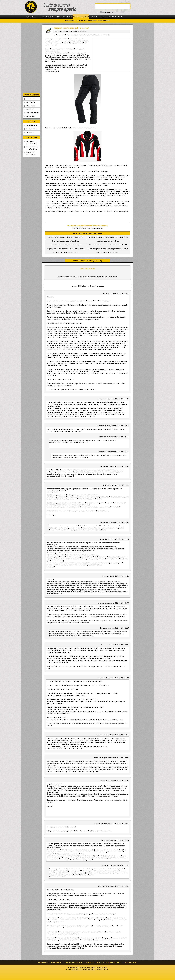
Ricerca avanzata (107, 12)
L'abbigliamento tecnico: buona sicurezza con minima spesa (108, 237)
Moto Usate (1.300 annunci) (32, 142)
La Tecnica (30, 109)
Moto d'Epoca (31, 116)
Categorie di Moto (33, 113)
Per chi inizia (31, 102)
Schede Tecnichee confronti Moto (32, 148)
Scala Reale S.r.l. (77, 970)
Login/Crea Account (88, 269)
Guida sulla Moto (81, 17)
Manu (63, 31)
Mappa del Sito (73, 968)
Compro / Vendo (115, 17)
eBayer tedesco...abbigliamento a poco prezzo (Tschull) (66, 249)
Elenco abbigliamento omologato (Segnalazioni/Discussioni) (108, 249)
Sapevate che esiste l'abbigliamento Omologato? (66, 245)
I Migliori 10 (31, 132)
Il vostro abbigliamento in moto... (108, 252)
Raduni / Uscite (98, 17)
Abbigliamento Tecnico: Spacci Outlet (66, 252)
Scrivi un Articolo (32, 129)
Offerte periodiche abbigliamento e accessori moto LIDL (108, 245)
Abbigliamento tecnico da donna (108, 241)
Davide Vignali (90, 970)
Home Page (30, 17)
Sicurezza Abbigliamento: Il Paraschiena (66, 241)
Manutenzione (31, 106)
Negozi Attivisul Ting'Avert (31, 153)
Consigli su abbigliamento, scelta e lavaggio (88, 228)
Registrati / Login (64, 17)
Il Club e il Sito (31, 99)
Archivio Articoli (32, 125)
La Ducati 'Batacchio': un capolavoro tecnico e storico (66, 237)
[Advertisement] (111, 55)
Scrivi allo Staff (102, 968)
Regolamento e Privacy (87, 968)
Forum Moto (47, 17)
